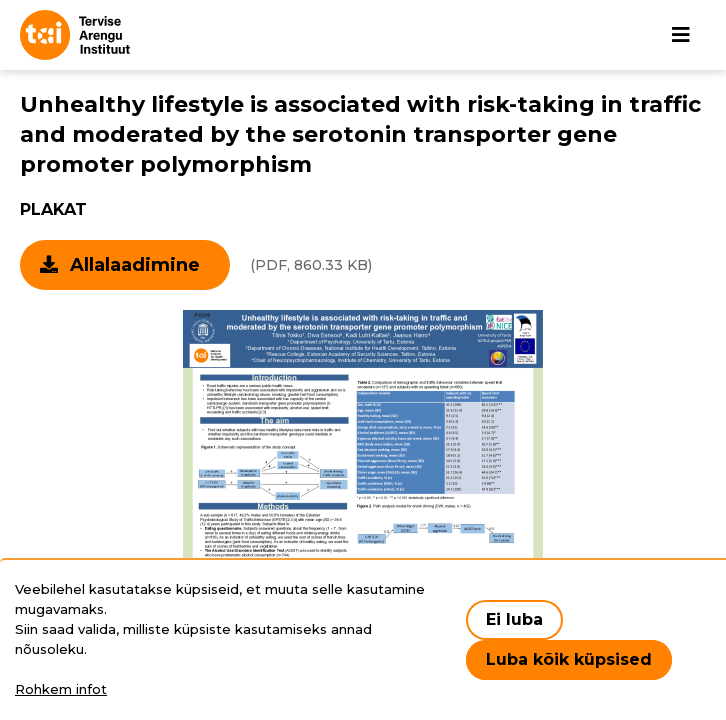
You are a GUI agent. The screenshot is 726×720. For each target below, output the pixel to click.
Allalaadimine (135, 265)
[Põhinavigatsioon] (681, 35)
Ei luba (514, 619)
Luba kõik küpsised (569, 659)
